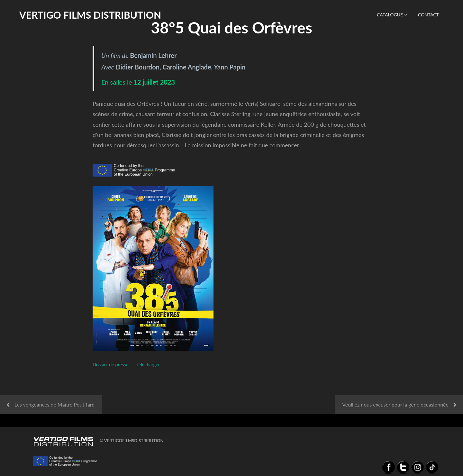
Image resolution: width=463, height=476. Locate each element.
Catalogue (392, 15)
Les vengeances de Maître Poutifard (54, 404)
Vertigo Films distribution (90, 15)
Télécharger (148, 365)
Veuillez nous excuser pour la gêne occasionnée (395, 404)
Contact (428, 15)
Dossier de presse (110, 365)
